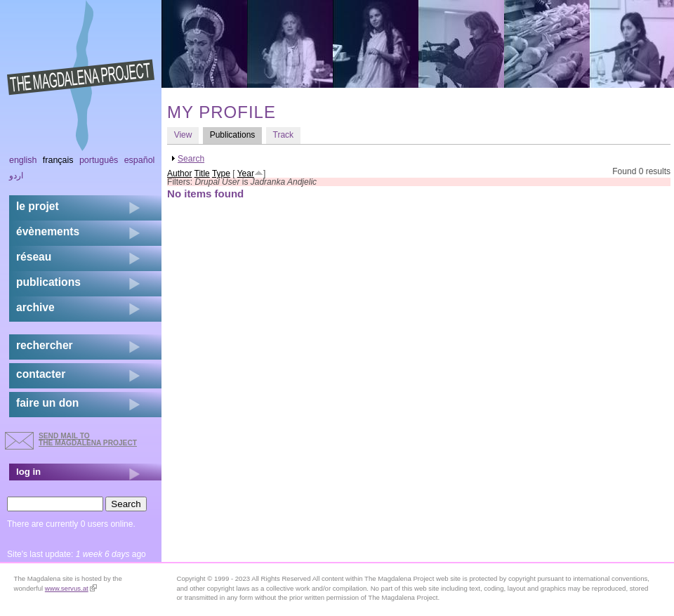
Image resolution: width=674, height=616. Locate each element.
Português (99, 160)
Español (140, 160)
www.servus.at (71, 588)
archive (35, 307)
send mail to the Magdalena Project (88, 439)
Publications (236, 135)
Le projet (38, 206)
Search (191, 159)
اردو (16, 176)
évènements (48, 231)
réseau (34, 257)
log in (28, 472)
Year (246, 173)
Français (58, 160)
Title (202, 173)
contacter (41, 374)
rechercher (45, 345)
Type (221, 173)
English (23, 160)
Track (284, 135)
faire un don (47, 403)
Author (179, 173)
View (183, 135)
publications (48, 282)
